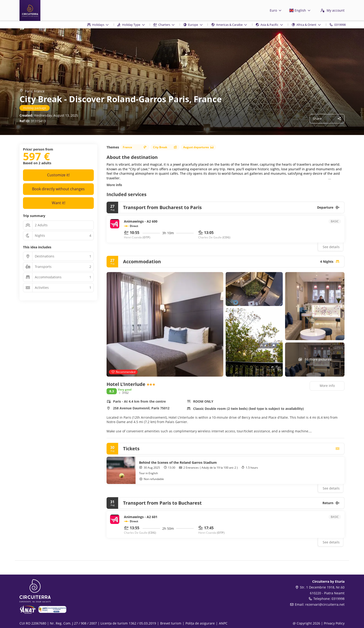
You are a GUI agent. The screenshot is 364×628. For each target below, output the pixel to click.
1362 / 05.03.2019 (142, 623)
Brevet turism (171, 623)
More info (114, 185)
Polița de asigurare (200, 623)
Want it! (58, 203)
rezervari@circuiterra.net (325, 604)
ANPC (223, 623)
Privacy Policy (334, 623)
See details (331, 247)
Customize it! (58, 175)
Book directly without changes (58, 189)
